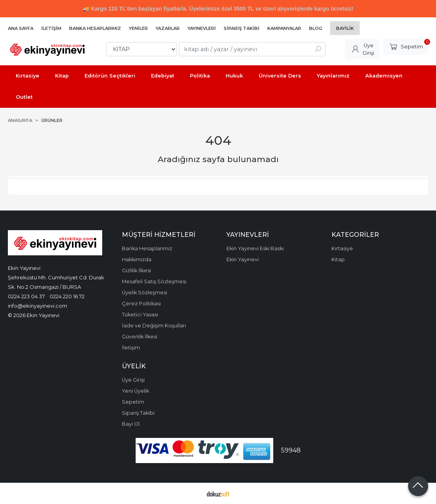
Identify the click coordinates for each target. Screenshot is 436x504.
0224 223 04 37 (26, 296)
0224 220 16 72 (67, 296)
